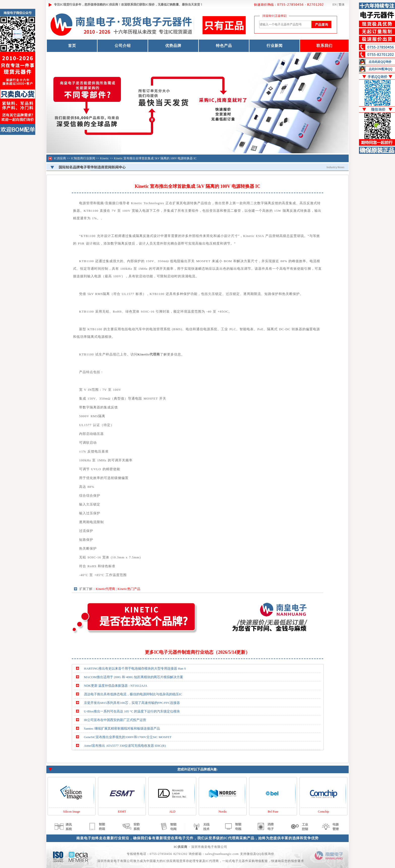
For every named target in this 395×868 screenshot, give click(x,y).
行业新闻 (275, 46)
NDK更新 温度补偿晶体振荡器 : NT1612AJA (116, 686)
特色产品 (224, 46)
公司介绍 (123, 46)
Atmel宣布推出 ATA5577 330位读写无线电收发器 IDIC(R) (125, 746)
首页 (72, 46)
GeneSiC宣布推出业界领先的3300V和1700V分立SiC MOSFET (128, 737)
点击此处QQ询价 (380, 62)
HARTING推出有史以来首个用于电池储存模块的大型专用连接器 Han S (135, 668)
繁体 (342, 5)
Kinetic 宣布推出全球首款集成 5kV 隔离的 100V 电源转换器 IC (155, 158)
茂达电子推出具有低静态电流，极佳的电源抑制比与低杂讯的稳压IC (133, 694)
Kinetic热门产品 (129, 589)
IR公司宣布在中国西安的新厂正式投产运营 (115, 720)
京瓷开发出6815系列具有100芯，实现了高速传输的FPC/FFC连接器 (132, 703)
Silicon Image (72, 812)
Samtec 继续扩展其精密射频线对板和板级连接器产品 (122, 728)
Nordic (223, 812)
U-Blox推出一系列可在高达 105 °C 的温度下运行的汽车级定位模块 (132, 711)
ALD (172, 812)
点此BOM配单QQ (381, 69)
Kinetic (104, 158)
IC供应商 (60, 158)
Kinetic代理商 (105, 589)
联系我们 (324, 46)
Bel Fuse (273, 812)
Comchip (323, 812)
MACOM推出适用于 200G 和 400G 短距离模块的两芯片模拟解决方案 (134, 677)
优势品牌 (173, 46)
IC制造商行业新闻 (83, 158)
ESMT (122, 812)
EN (335, 5)
